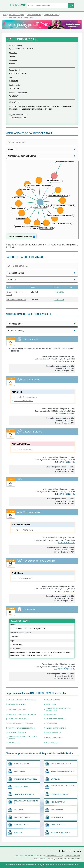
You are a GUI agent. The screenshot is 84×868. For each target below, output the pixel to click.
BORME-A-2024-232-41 (66, 543)
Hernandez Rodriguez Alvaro (25, 397)
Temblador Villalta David (16, 300)
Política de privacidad (66, 858)
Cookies (78, 858)
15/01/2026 (59, 292)
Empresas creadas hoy (55, 856)
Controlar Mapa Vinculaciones (19, 236)
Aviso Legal (52, 858)
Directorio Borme (40, 858)
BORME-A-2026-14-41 (67, 361)
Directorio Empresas (73, 856)
